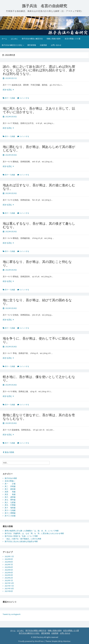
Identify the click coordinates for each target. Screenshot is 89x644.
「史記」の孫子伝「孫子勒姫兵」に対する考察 (23, 539)
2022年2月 (9, 578)
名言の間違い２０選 (72, 39)
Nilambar (67, 641)
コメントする (24, 98)
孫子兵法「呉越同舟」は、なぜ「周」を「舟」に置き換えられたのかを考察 (34, 533)
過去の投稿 (8, 452)
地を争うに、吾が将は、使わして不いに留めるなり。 (39, 340)
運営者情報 (32, 45)
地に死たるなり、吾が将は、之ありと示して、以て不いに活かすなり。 (39, 110)
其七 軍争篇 (10, 500)
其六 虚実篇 (10, 497)
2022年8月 (9, 562)
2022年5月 (9, 570)
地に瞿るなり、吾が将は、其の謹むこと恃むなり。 (37, 263)
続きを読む (9, 90)
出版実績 (43, 45)
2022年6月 (9, 567)
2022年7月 (9, 564)
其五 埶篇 (10, 494)
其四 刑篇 (10, 492)
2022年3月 (9, 575)
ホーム (4, 39)
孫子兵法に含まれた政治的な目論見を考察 (21, 541)
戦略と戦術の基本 (54, 39)
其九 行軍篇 (10, 505)
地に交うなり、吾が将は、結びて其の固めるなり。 (37, 302)
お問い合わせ (56, 45)
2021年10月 (9, 588)
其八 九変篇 (10, 502)
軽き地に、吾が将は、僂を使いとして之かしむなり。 (39, 378)
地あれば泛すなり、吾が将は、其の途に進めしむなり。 (39, 187)
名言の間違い (10, 481)
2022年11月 (9, 556)
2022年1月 (9, 580)
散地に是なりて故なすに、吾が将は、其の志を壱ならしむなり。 (39, 417)
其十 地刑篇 (10, 508)
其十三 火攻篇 (10, 516)
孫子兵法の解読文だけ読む (12, 45)
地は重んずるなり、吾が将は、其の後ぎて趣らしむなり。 (39, 225)
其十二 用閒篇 (10, 513)
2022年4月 (9, 573)
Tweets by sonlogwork (12, 614)
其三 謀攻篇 (10, 489)
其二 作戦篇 (10, 486)
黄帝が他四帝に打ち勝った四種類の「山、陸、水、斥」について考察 (32, 531)
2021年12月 (9, 583)
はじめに (14, 39)
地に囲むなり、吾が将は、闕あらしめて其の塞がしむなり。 (39, 148)
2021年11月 (9, 586)
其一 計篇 (10, 484)
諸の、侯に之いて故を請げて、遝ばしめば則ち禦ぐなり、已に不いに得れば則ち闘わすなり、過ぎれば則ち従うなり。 (39, 70)
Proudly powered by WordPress (31, 641)
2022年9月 (9, 559)
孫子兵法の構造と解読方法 (32, 39)
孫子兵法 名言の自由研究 (44, 6)
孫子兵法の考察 (11, 478)
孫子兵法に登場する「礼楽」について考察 (21, 536)
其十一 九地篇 (10, 98)
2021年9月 (9, 591)
